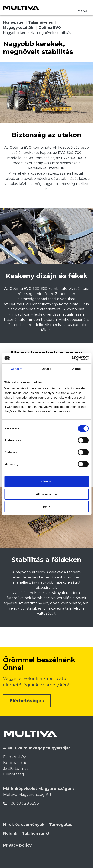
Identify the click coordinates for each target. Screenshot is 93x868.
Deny (46, 507)
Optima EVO (50, 28)
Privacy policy (17, 845)
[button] (82, 8)
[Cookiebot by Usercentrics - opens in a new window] (72, 358)
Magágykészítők (18, 28)
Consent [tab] (16, 369)
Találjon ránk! (36, 833)
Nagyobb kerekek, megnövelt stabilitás (37, 33)
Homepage (13, 22)
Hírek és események (24, 825)
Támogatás (61, 825)
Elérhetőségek (27, 701)
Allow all (46, 481)
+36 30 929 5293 (24, 803)
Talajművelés (41, 22)
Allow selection (46, 494)
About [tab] (76, 369)
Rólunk (10, 833)
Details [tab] (47, 369)
